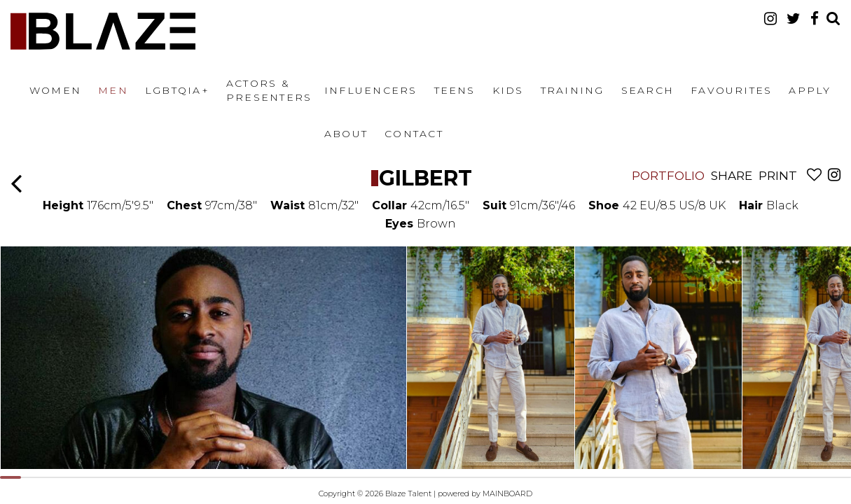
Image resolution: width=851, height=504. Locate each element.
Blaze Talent (103, 31)
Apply (810, 90)
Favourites (731, 90)
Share (732, 176)
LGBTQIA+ (177, 90)
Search (648, 90)
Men (113, 90)
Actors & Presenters (269, 90)
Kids (508, 90)
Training (573, 90)
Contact (414, 134)
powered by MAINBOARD (485, 493)
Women (55, 90)
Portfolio (668, 176)
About (346, 134)
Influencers (371, 90)
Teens (455, 90)
